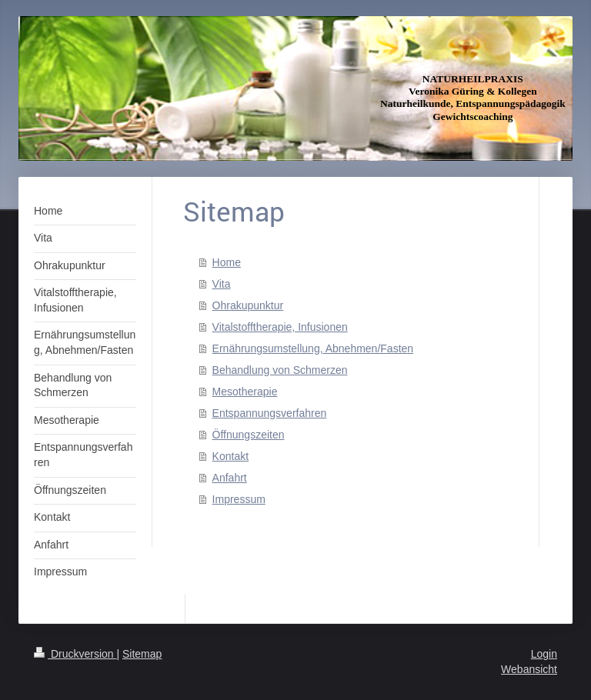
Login (544, 654)
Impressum (239, 499)
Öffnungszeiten (249, 435)
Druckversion (75, 654)
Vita (222, 284)
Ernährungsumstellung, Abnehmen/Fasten (313, 348)
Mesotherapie (245, 392)
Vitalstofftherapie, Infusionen (280, 327)
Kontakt (230, 456)
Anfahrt (230, 478)
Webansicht (529, 669)
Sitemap (142, 654)
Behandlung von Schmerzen (280, 370)
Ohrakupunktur (248, 305)
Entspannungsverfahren (270, 413)
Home (227, 262)
